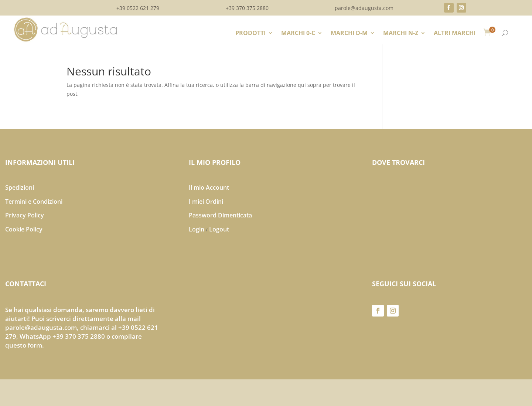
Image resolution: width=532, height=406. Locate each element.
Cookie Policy (24, 229)
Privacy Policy (25, 215)
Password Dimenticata (220, 215)
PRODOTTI (250, 34)
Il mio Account (209, 187)
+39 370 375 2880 (247, 9)
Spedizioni (20, 187)
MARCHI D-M (349, 34)
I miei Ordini (206, 202)
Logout (219, 229)
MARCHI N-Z (401, 34)
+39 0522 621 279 (138, 9)
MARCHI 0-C (298, 34)
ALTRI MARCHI (455, 34)
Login (197, 229)
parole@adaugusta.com (364, 9)
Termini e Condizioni (34, 202)
